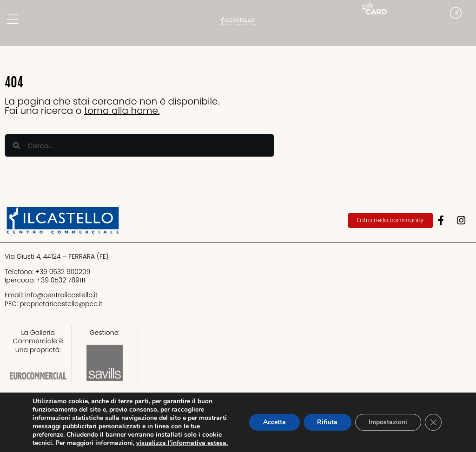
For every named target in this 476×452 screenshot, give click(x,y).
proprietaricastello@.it (61, 304)
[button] (467, 32)
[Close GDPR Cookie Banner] (433, 422)
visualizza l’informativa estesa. (182, 443)
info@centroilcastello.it (61, 295)
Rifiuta (327, 422)
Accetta (274, 422)
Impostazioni (388, 422)
